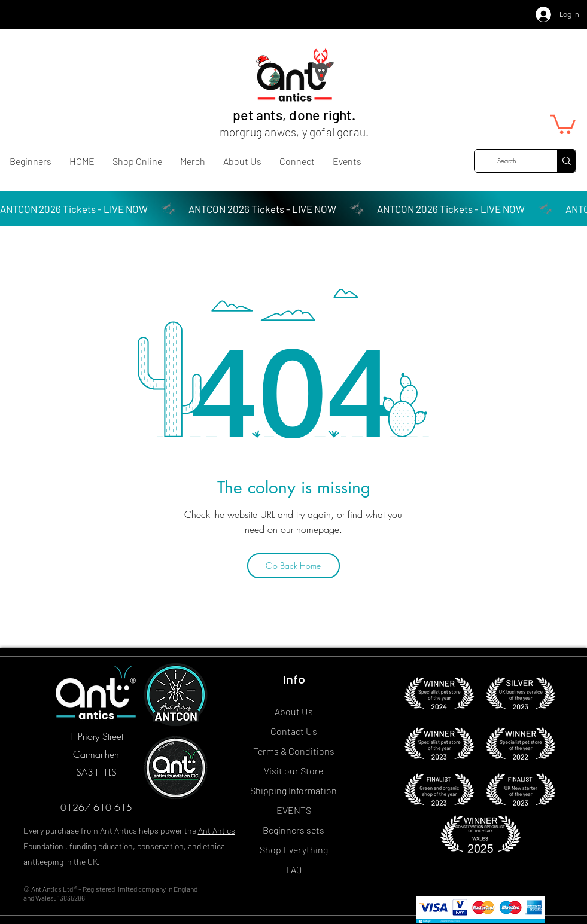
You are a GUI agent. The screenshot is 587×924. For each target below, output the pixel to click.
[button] (563, 123)
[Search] (507, 161)
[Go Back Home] (293, 566)
